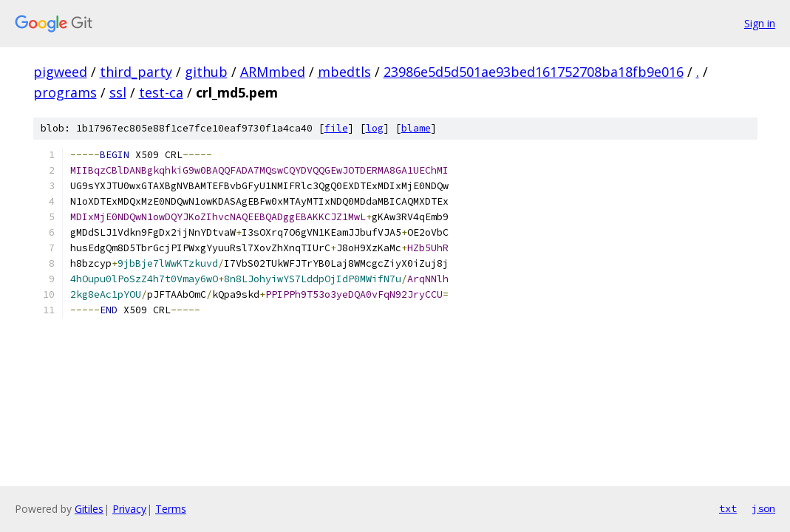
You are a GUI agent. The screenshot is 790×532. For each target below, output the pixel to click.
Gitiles (89, 509)
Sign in (760, 23)
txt (728, 508)
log (375, 128)
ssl (118, 92)
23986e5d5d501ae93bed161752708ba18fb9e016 (534, 72)
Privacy (129, 509)
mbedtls (344, 72)
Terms (171, 509)
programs (65, 92)
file (336, 128)
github (206, 72)
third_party (136, 72)
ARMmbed (273, 72)
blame (416, 128)
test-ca (161, 92)
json (763, 508)
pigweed (60, 72)
